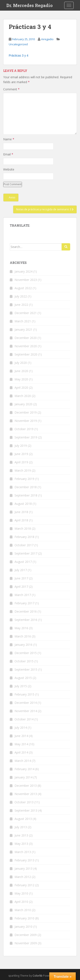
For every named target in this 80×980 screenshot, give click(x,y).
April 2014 (21, 752)
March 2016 (23, 636)
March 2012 (23, 877)
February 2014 (24, 769)
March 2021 (23, 321)
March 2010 (23, 910)
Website (9, 169)
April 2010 (21, 902)
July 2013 (21, 827)
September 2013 (26, 810)
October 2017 (24, 545)
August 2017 (23, 562)
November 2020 (26, 346)
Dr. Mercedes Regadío (30, 5)
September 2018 (26, 495)
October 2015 (24, 661)
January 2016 (23, 645)
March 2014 (23, 761)
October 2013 (24, 802)
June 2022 (21, 305)
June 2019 (21, 454)
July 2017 (21, 570)
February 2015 (24, 694)
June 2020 (21, 371)
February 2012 (24, 885)
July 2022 (21, 296)
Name (9, 139)
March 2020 (23, 396)
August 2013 (23, 819)
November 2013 (26, 794)
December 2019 (26, 412)
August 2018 (23, 504)
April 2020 (21, 388)
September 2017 (26, 553)
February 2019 (24, 479)
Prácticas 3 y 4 (19, 55)
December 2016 (26, 611)
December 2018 (26, 487)
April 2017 (21, 587)
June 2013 (21, 835)
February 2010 (24, 918)
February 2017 (24, 603)
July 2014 (21, 728)
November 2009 (26, 943)
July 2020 (21, 363)
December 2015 (26, 653)
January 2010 (23, 927)
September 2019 (26, 437)
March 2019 (23, 470)
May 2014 (21, 744)
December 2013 (26, 786)
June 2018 (21, 512)
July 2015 (21, 686)
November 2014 (26, 711)
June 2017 (21, 578)
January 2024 (23, 271)
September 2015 (26, 669)
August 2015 (23, 678)
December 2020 (26, 338)
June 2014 (21, 736)
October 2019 (24, 429)
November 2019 (26, 421)
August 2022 (23, 288)
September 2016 (26, 620)
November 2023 (26, 280)
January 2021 (23, 329)
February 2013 (24, 860)
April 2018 (21, 520)
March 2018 (23, 528)
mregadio (47, 39)
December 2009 (26, 935)
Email (8, 154)
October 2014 (24, 719)
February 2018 (24, 537)
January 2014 (23, 777)
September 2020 (26, 354)
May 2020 (21, 379)
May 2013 (21, 844)
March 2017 (23, 595)
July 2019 (21, 446)
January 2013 (23, 868)
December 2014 (26, 703)
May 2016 (21, 628)
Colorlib (38, 976)
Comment (11, 89)
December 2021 (26, 313)
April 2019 (21, 462)
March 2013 (23, 852)
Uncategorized (18, 44)
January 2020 (23, 404)
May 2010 (21, 893)
